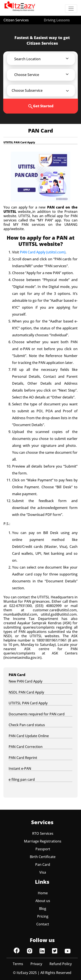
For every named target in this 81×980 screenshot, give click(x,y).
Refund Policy (61, 964)
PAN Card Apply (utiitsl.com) (43, 252)
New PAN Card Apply (25, 681)
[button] (44, 59)
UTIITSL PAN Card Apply (28, 703)
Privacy (36, 964)
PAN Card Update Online (29, 736)
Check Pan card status (27, 725)
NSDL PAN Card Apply (26, 692)
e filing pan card (22, 780)
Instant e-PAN (20, 769)
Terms (18, 964)
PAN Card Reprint (23, 758)
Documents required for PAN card (37, 714)
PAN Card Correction (26, 747)
